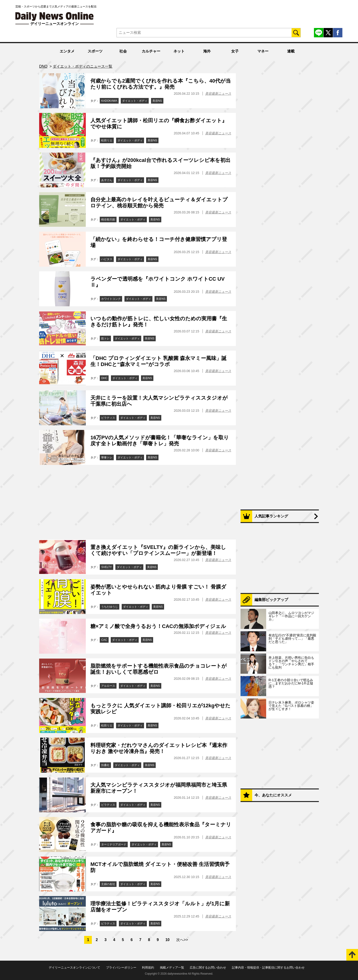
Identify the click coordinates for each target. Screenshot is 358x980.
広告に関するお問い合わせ (208, 968)
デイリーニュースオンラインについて (74, 968)
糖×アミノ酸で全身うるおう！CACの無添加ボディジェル (158, 626)
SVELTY (106, 567)
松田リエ (107, 140)
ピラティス (108, 418)
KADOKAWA (109, 101)
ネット (179, 51)
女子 (235, 51)
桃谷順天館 (108, 220)
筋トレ (105, 338)
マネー (263, 51)
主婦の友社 (108, 884)
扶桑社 (105, 765)
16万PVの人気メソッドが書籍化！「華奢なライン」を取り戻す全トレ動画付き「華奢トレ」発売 (160, 441)
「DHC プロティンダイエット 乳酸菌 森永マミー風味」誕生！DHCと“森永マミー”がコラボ (158, 361)
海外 (207, 51)
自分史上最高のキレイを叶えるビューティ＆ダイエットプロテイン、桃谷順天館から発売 (159, 203)
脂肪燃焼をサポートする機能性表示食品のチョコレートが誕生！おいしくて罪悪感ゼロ (159, 669)
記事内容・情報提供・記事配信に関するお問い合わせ (268, 968)
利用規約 (148, 968)
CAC (104, 640)
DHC (104, 378)
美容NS (157, 101)
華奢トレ (107, 457)
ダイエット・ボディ (135, 101)
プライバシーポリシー (121, 968)
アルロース (108, 686)
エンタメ (67, 51)
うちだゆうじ (110, 607)
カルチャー (151, 51)
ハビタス (107, 259)
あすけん (107, 180)
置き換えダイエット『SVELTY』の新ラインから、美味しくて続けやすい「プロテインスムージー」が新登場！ (158, 550)
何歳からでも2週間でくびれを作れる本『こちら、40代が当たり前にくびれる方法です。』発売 (161, 84)
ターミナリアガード (114, 844)
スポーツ (95, 51)
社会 (123, 51)
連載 (291, 51)
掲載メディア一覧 (172, 968)
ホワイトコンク (111, 299)
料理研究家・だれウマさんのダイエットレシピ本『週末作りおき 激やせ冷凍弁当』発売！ (159, 748)
